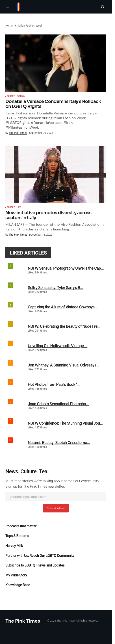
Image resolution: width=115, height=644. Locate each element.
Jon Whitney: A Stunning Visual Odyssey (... (64, 365)
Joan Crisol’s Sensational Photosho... (58, 404)
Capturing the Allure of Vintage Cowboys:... (63, 307)
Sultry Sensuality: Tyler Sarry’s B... (55, 288)
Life (19, 207)
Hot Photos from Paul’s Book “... (54, 384)
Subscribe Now (56, 508)
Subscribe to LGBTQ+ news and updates (35, 565)
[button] (8, 7)
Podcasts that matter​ (21, 526)
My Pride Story (16, 575)
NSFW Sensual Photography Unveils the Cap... (66, 268)
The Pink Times (23, 621)
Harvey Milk (14, 546)
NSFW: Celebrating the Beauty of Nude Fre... (64, 326)
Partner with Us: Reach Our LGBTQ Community (40, 556)
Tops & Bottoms (17, 536)
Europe (11, 96)
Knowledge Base (18, 585)
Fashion (21, 96)
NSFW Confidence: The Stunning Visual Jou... (65, 423)
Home (9, 26)
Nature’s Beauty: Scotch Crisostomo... (59, 443)
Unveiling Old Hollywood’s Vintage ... (58, 346)
